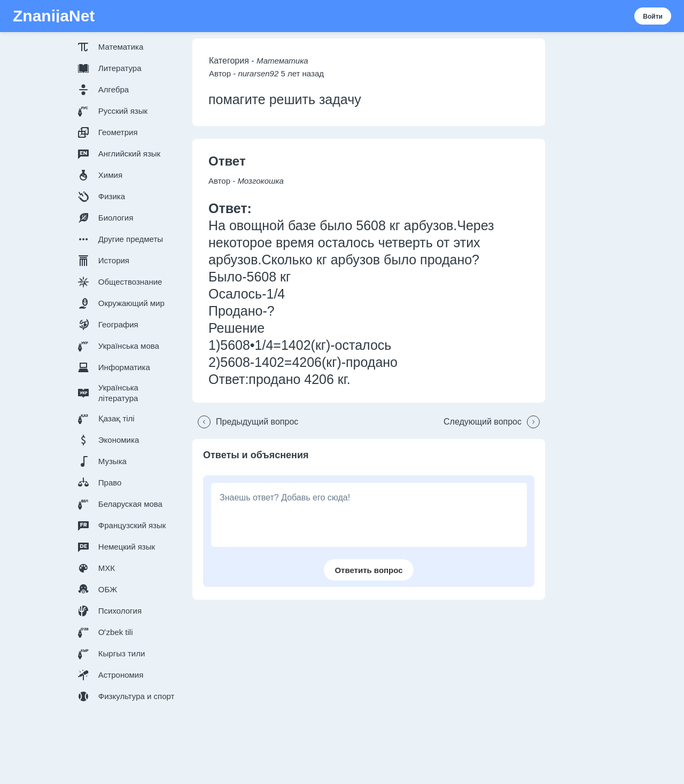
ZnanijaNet (54, 16)
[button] (128, 47)
